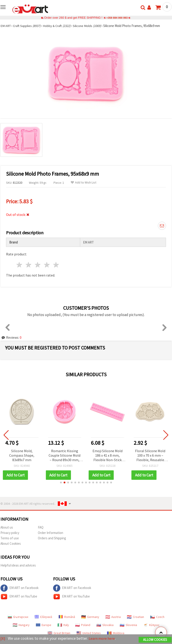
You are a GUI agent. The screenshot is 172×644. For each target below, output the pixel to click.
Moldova (116, 633)
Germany (90, 617)
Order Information (51, 533)
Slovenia (128, 625)
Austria (113, 617)
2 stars (29, 265)
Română (67, 617)
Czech (157, 617)
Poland (83, 625)
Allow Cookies (155, 640)
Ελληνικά (43, 617)
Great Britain (59, 633)
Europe (44, 625)
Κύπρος (151, 625)
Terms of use (10, 538)
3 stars (38, 265)
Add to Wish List (84, 183)
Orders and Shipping (52, 538)
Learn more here (102, 638)
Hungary (21, 625)
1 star (20, 265)
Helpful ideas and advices (18, 565)
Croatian (135, 617)
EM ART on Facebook (19, 588)
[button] (61, 482)
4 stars (47, 265)
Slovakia (105, 625)
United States (89, 633)
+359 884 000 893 (117, 18)
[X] (3, 638)
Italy (63, 625)
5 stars (56, 265)
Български (18, 617)
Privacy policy (10, 533)
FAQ (41, 527)
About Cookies (11, 543)
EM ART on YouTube (19, 597)
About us (7, 527)
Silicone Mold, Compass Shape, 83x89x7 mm (22, 455)
